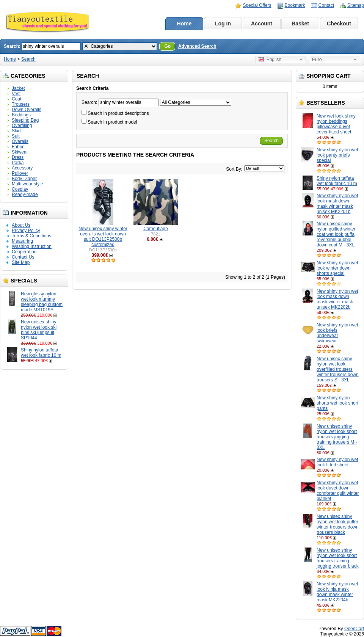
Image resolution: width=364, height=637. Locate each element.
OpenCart (354, 629)
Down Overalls (27, 110)
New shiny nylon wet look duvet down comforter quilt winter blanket (338, 491)
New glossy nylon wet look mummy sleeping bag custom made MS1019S (42, 302)
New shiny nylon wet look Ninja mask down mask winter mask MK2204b (337, 592)
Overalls (20, 141)
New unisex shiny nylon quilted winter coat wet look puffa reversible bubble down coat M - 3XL (336, 234)
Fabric (18, 147)
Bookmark (295, 5)
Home (184, 24)
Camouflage (156, 229)
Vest (16, 94)
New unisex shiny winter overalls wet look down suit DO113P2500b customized (103, 237)
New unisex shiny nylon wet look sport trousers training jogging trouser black (338, 558)
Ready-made (25, 195)
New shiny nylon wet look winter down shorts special (337, 268)
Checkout (339, 24)
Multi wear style (27, 184)
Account (262, 24)
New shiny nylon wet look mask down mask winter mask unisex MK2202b (337, 299)
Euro (317, 60)
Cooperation (24, 252)
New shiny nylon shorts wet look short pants (337, 403)
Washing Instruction (32, 246)
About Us (21, 225)
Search (28, 59)
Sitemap (356, 5)
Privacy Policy (26, 231)
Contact (326, 5)
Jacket (18, 88)
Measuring (22, 241)
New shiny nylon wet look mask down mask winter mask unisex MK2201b (337, 204)
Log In (223, 24)
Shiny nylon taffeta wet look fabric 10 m (41, 353)
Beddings (21, 115)
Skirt (16, 131)
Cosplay (20, 189)
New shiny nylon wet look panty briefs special (337, 155)
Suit (16, 136)
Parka (18, 163)
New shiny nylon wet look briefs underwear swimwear (337, 333)
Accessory (22, 168)
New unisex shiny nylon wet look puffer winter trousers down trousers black (338, 524)
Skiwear (20, 152)
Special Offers (257, 5)
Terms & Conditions (31, 236)
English (270, 60)
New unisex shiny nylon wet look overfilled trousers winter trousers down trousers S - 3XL (338, 369)
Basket (300, 24)
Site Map (21, 262)
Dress (18, 157)
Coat (16, 99)
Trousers (21, 104)
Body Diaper (24, 179)
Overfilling (22, 126)
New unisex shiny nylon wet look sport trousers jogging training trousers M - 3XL (337, 437)
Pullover (20, 173)
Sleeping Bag (25, 120)
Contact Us (23, 257)
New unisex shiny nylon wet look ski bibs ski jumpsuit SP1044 (39, 330)
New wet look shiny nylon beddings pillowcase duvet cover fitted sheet (336, 124)
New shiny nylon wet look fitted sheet (337, 462)
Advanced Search (197, 46)
